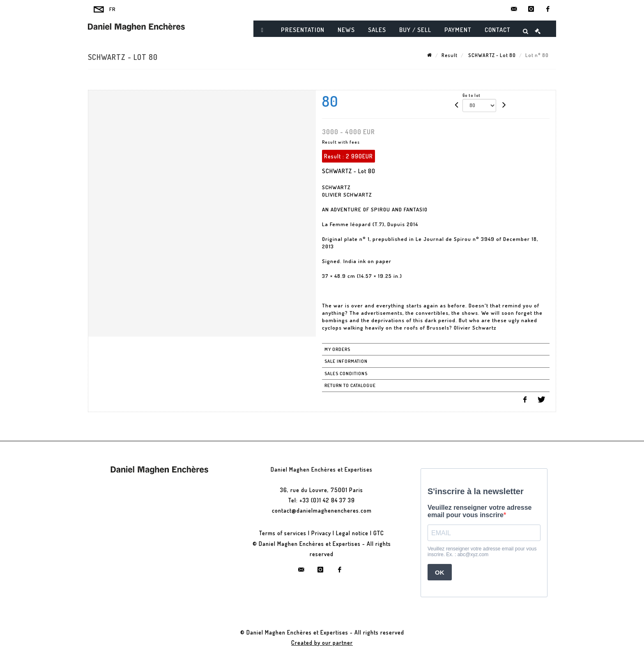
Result (450, 55)
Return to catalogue (350, 385)
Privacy (321, 533)
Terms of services (283, 533)
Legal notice (352, 533)
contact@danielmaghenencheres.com (322, 510)
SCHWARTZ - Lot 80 (491, 55)
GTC (379, 533)
